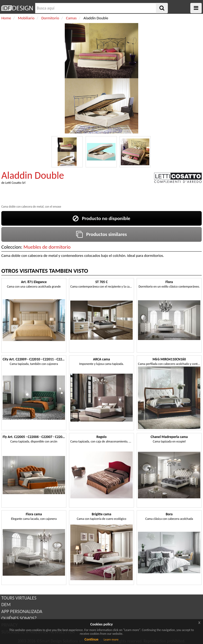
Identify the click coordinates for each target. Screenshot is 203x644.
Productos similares (101, 234)
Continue (92, 639)
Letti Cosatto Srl (15, 183)
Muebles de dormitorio (47, 247)
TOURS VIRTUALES (19, 598)
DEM (6, 605)
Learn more (111, 639)
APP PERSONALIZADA (22, 611)
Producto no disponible (101, 218)
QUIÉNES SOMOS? (19, 618)
